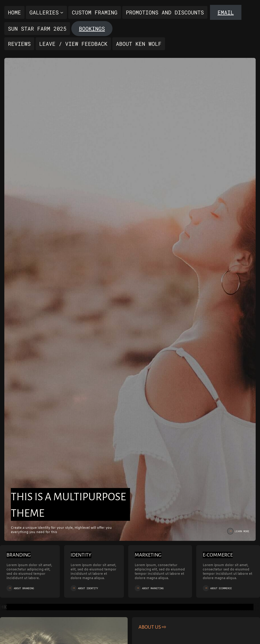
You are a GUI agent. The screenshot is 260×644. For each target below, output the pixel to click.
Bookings (92, 29)
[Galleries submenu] (46, 12)
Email (226, 12)
